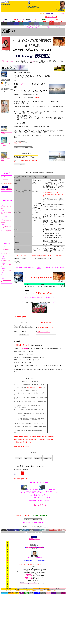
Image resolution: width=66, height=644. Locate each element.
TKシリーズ (29, 579)
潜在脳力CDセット (7, 253)
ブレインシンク (29, 576)
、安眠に (51, 14)
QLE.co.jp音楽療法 (7, 188)
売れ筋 (5, 176)
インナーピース (29, 577)
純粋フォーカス (7, 270)
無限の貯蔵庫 (7, 260)
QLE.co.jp (34, 538)
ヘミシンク (25, 84)
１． (22, 516)
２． (38, 516)
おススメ (5, 179)
